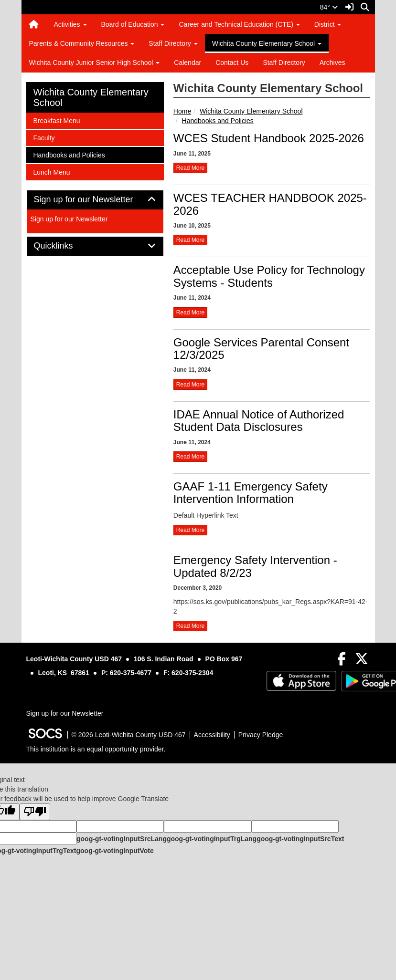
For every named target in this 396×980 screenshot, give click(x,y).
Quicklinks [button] (64, 246)
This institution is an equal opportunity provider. (96, 749)
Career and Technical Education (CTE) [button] (239, 24)
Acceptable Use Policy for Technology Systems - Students (269, 276)
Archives (332, 63)
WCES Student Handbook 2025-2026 (269, 138)
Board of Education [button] (133, 24)
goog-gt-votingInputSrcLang (122, 839)
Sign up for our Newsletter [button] (94, 200)
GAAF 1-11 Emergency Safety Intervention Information (251, 493)
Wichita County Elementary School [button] (267, 43)
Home (182, 111)
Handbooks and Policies (218, 121)
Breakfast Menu (57, 120)
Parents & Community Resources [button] (82, 43)
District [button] (328, 24)
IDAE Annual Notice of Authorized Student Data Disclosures (259, 421)
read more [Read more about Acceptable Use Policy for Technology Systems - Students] (190, 313)
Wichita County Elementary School (251, 111)
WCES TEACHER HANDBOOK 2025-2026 (270, 204)
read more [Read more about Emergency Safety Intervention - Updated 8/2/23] (190, 626)
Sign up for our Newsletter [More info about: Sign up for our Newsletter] (69, 219)
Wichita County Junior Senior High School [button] (95, 63)
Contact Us (232, 63)
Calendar (187, 63)
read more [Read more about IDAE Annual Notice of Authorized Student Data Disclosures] (190, 457)
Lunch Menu (52, 172)
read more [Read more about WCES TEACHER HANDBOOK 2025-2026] (190, 240)
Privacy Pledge (261, 735)
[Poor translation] (35, 812)
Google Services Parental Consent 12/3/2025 (261, 349)
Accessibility (212, 735)
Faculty (46, 137)
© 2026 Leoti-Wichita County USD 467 (129, 735)
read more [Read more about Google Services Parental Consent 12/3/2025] (190, 385)
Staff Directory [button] (173, 43)
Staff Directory (284, 63)
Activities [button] (70, 24)
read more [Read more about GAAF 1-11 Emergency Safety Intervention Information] (190, 530)
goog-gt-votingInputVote (115, 851)
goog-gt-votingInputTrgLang (212, 839)
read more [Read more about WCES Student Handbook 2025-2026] (190, 168)
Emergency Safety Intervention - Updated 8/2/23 (255, 566)
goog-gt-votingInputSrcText (300, 839)
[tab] (95, 200)
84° (329, 7)
